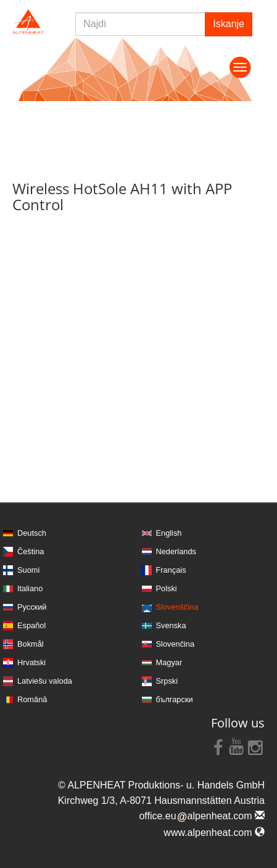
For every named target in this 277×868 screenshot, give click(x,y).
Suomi (28, 570)
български (175, 699)
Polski (167, 588)
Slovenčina (176, 644)
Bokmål (31, 644)
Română (32, 699)
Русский (32, 607)
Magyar (169, 662)
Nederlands (176, 551)
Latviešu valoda (45, 681)
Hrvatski (31, 662)
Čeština (31, 551)
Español (31, 625)
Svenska (171, 625)
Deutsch (32, 533)
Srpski (167, 681)
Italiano (30, 588)
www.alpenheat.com (214, 833)
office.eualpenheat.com (202, 816)
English (169, 533)
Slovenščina (177, 607)
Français (171, 570)
